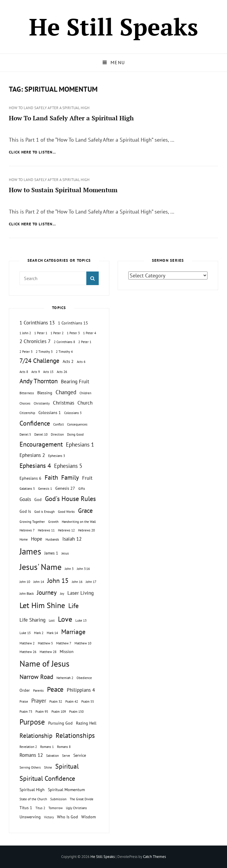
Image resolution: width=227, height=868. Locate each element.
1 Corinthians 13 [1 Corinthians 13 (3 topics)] (37, 323)
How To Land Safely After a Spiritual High (49, 108)
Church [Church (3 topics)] (85, 403)
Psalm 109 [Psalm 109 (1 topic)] (59, 712)
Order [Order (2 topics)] (25, 690)
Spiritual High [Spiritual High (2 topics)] (32, 789)
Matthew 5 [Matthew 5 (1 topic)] (45, 643)
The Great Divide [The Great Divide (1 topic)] (82, 799)
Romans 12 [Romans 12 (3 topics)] (31, 755)
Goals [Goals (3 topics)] (25, 499)
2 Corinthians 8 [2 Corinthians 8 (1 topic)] (64, 342)
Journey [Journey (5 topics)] (47, 593)
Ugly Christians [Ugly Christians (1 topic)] (76, 808)
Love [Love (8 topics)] (65, 619)
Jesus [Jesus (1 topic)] (65, 553)
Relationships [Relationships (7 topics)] (75, 735)
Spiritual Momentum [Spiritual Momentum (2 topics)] (66, 789)
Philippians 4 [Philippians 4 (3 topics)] (81, 690)
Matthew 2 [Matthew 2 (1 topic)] (27, 643)
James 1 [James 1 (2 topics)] (51, 553)
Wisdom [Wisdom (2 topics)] (89, 817)
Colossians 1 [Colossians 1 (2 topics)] (50, 412)
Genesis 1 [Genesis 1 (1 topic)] (45, 489)
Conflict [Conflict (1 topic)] (59, 424)
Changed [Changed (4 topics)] (66, 392)
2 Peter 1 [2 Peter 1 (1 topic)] (85, 342)
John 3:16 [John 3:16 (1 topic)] (83, 569)
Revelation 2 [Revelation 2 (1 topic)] (28, 747)
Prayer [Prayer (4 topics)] (39, 701)
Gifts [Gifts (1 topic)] (82, 489)
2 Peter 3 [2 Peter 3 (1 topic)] (26, 352)
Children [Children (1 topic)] (85, 393)
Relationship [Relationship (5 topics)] (36, 736)
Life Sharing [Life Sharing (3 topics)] (33, 620)
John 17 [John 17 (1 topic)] (91, 582)
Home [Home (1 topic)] (24, 539)
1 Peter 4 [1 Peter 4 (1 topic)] (90, 333)
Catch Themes (154, 857)
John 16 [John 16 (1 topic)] (77, 582)
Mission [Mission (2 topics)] (67, 651)
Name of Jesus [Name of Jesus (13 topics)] (44, 663)
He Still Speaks (113, 27)
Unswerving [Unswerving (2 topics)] (30, 817)
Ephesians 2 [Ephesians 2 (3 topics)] (32, 455)
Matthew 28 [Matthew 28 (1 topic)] (48, 652)
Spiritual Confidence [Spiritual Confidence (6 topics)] (47, 778)
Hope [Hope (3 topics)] (37, 539)
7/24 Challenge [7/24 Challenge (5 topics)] (39, 361)
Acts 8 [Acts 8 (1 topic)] (24, 372)
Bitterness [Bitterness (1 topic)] (27, 393)
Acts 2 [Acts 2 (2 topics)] (68, 361)
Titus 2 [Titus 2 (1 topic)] (40, 808)
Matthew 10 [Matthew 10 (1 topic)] (83, 643)
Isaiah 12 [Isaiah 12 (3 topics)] (72, 539)
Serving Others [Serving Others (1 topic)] (30, 767)
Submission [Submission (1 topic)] (58, 799)
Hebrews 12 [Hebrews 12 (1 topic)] (66, 530)
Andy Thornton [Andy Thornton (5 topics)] (39, 381)
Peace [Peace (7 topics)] (55, 689)
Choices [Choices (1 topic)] (25, 403)
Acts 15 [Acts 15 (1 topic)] (48, 372)
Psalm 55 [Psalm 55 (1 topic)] (88, 701)
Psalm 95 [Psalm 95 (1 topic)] (42, 712)
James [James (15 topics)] (30, 551)
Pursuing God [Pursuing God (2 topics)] (60, 723)
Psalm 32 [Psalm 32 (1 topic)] (56, 701)
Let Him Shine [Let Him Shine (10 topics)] (42, 605)
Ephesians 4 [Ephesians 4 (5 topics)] (35, 466)
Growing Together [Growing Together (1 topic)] (32, 522)
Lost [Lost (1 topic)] (52, 620)
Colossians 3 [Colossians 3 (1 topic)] (73, 413)
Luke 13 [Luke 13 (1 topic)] (81, 620)
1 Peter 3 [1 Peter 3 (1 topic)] (73, 333)
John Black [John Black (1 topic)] (27, 594)
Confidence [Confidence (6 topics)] (35, 423)
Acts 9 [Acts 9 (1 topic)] (36, 372)
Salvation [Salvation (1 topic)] (52, 756)
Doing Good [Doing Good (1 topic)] (75, 434)
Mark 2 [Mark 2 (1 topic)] (39, 633)
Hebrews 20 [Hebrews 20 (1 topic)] (86, 530)
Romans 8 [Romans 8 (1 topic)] (64, 747)
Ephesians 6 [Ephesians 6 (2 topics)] (30, 478)
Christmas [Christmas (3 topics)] (64, 403)
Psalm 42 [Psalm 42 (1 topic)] (72, 701)
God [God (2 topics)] (38, 499)
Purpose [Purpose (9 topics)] (32, 722)
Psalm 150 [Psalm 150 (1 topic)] (76, 712)
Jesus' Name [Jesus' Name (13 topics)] (40, 567)
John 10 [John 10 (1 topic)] (25, 582)
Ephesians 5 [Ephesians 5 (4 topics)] (68, 466)
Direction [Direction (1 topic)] (57, 434)
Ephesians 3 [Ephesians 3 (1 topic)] (57, 456)
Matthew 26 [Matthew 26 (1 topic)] (28, 652)
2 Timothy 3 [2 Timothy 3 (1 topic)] (44, 352)
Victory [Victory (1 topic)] (49, 817)
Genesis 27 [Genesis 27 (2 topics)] (65, 488)
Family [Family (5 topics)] (70, 477)
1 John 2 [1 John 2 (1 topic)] (25, 333)
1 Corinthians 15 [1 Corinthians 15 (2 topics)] (73, 323)
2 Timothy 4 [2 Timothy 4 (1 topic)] (64, 352)
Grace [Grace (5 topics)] (85, 511)
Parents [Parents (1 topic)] (38, 691)
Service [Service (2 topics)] (80, 755)
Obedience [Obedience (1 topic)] (84, 678)
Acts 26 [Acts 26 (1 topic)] (62, 372)
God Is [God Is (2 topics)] (25, 511)
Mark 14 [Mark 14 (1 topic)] (52, 633)
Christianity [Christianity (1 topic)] (42, 403)
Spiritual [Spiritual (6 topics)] (67, 766)
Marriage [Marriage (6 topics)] (73, 632)
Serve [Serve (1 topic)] (66, 756)
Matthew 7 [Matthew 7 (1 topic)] (64, 643)
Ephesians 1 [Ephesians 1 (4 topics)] (80, 444)
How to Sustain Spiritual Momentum (63, 190)
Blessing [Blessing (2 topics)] (45, 393)
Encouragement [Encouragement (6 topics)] (41, 444)
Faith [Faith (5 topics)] (51, 477)
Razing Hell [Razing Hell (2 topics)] (86, 723)
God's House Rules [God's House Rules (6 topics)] (70, 499)
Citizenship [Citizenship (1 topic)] (27, 413)
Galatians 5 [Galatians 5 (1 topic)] (27, 489)
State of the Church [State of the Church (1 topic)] (33, 799)
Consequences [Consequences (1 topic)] (77, 424)
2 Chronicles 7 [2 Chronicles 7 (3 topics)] (35, 341)
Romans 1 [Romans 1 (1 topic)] (47, 747)
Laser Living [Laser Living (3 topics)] (81, 593)
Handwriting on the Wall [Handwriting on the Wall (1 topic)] (79, 522)
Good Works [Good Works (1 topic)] (66, 512)
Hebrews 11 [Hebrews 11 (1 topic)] (46, 530)
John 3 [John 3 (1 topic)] (69, 569)
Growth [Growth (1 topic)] (53, 522)
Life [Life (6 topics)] (73, 606)
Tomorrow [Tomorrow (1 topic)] (56, 808)
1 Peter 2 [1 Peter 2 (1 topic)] (57, 333)
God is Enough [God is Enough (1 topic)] (44, 512)
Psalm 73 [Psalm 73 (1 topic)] (26, 712)
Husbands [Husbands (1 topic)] (52, 539)
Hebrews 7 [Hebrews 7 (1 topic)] (27, 530)
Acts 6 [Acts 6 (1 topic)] (81, 362)
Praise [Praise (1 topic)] (24, 701)
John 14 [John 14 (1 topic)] (39, 582)
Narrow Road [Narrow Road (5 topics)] (36, 677)
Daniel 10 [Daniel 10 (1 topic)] (41, 434)
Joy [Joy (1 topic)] (62, 594)
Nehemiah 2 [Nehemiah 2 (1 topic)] (65, 678)
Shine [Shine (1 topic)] (48, 767)
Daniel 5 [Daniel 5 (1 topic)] (25, 434)
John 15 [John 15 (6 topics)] (58, 581)
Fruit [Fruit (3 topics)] (87, 478)
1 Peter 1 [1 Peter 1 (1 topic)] (41, 333)
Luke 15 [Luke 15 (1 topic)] (25, 633)
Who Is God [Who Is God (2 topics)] (68, 817)
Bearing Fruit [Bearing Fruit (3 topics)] (75, 382)
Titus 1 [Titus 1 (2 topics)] (26, 808)
